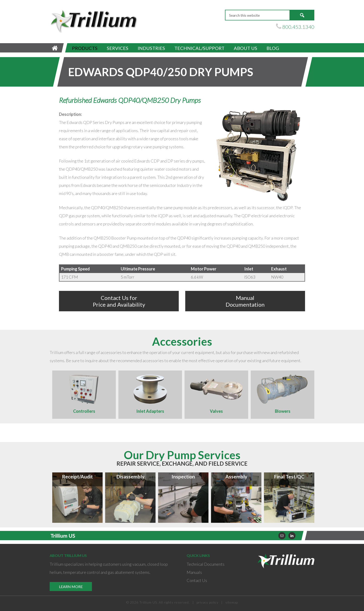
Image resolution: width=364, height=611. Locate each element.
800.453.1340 (298, 27)
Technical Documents (206, 564)
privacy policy (208, 602)
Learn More (71, 587)
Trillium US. (149, 602)
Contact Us (197, 580)
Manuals (194, 572)
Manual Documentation (245, 301)
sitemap (232, 602)
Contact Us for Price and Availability (119, 301)
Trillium (94, 21)
